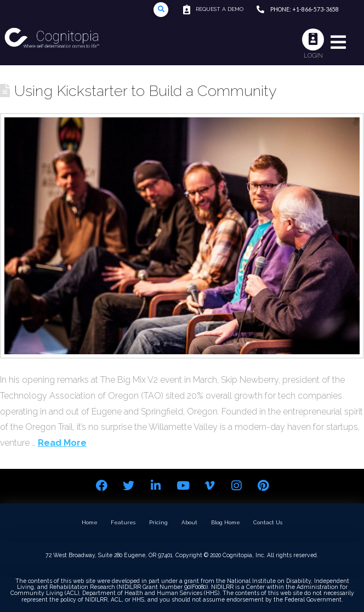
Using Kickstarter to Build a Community (146, 90)
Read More (62, 443)
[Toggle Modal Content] (161, 10)
